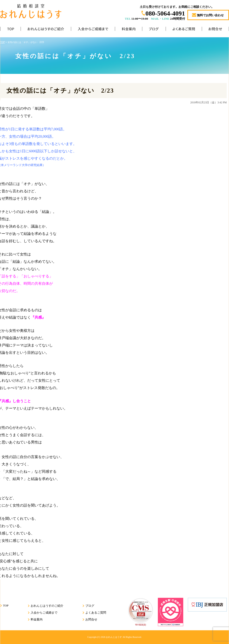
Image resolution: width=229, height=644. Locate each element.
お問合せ (215, 30)
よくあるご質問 (184, 30)
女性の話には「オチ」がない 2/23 (60, 91)
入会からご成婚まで (93, 30)
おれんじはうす (114, 637)
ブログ (154, 30)
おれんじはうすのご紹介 (46, 30)
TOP (10, 30)
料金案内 (128, 30)
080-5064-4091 (165, 13)
